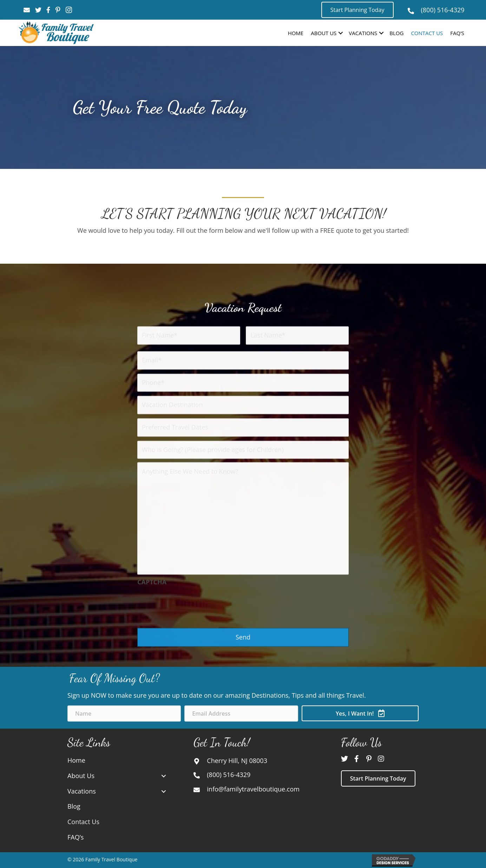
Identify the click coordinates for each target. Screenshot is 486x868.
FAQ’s (457, 33)
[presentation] (191, 731)
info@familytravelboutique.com (253, 789)
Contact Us (427, 33)
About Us (324, 33)
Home (296, 33)
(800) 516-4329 (443, 10)
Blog (396, 33)
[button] (357, 10)
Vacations (363, 33)
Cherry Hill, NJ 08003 (237, 761)
